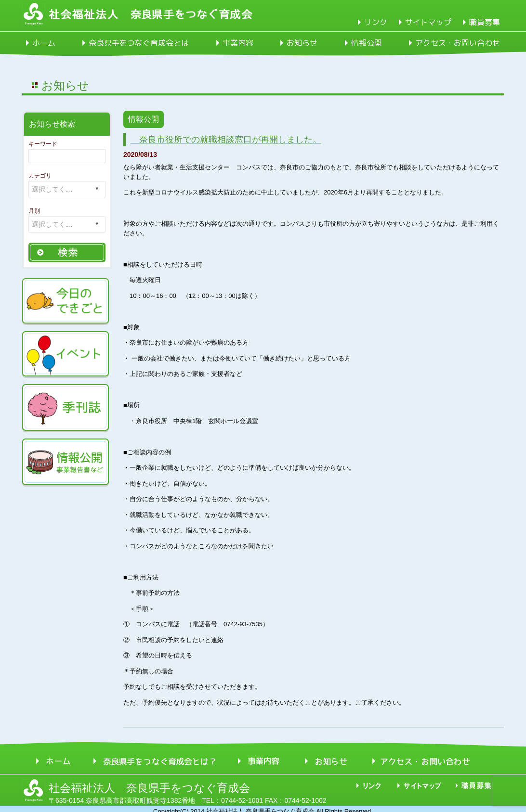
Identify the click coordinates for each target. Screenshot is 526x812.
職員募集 (485, 22)
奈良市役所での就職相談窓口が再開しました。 (226, 140)
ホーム (44, 43)
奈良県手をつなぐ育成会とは (139, 43)
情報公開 (367, 43)
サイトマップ (428, 22)
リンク (376, 22)
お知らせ (302, 43)
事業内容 (238, 43)
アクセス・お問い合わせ (458, 43)
